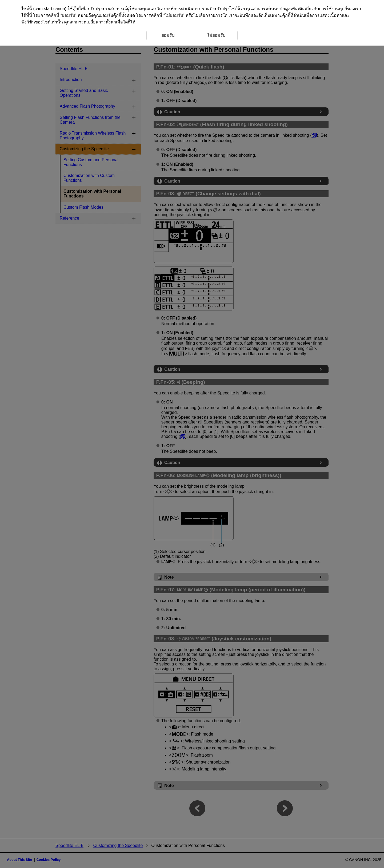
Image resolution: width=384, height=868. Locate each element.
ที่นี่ (29, 15)
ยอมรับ (68, 15)
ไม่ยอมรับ (174, 15)
